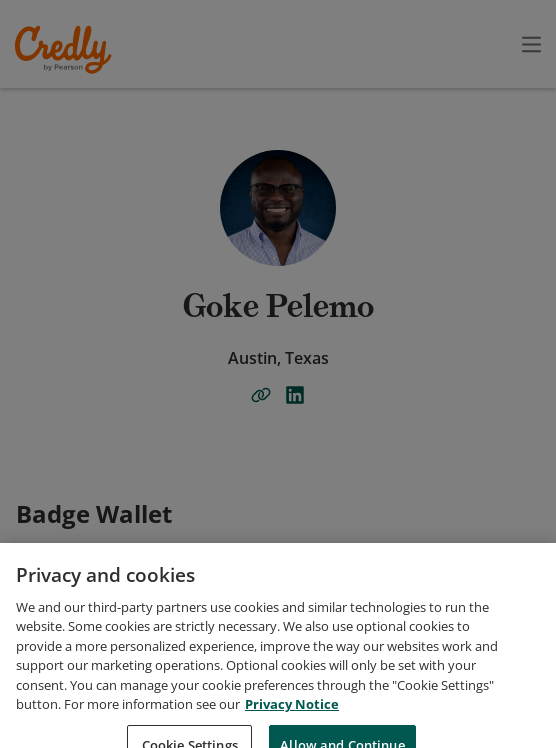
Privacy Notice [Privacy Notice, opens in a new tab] (292, 736)
